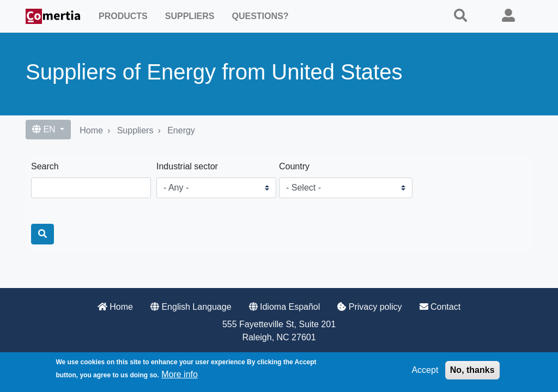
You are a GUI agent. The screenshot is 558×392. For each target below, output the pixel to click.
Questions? (260, 16)
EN (45, 129)
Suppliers (190, 16)
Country (294, 166)
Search (45, 166)
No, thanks (472, 370)
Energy (181, 130)
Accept (425, 370)
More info (180, 374)
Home (91, 130)
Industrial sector (187, 166)
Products (123, 16)
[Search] (43, 234)
